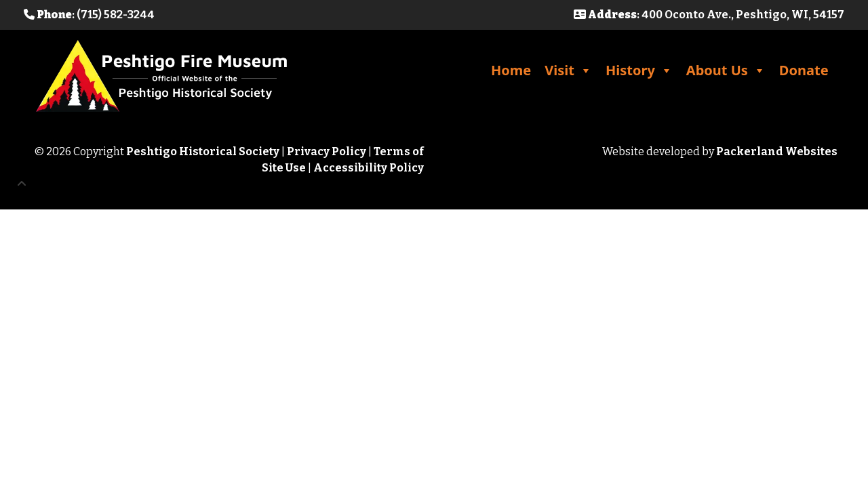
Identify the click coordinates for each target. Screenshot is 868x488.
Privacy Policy (327, 151)
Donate (804, 70)
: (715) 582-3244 (89, 15)
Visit (568, 70)
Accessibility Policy (369, 168)
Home (511, 70)
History (639, 70)
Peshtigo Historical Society (203, 151)
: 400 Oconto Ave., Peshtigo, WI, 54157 (709, 15)
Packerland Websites (777, 151)
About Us (726, 70)
